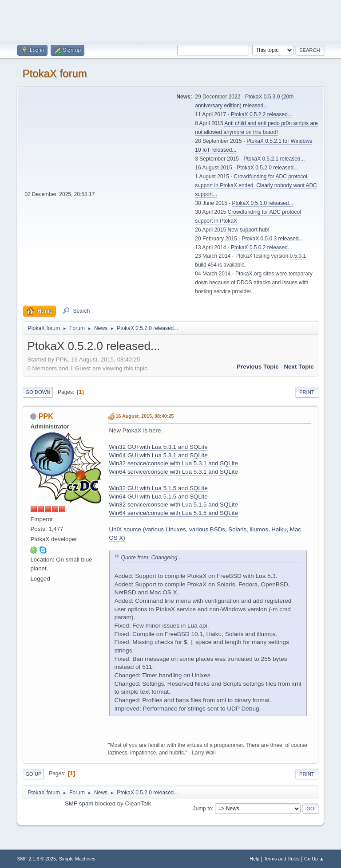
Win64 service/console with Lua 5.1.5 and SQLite (173, 513)
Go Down (38, 392)
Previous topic (258, 367)
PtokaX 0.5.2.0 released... (267, 168)
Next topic (299, 367)
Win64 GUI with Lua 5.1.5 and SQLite (158, 497)
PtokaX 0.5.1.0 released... (263, 203)
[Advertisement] (170, 20)
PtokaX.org (248, 274)
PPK (46, 416)
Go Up (33, 774)
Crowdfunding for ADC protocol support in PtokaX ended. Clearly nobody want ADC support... (256, 185)
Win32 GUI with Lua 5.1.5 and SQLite (158, 488)
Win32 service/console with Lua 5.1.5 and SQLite (173, 505)
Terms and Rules (282, 859)
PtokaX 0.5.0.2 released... (262, 247)
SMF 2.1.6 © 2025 (36, 859)
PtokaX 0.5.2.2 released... (262, 114)
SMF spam (79, 803)
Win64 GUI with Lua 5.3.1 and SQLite (158, 455)
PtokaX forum (54, 73)
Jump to (203, 809)
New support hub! (249, 230)
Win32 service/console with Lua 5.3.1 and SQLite (173, 463)
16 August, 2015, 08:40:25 (145, 416)
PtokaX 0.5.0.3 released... (273, 239)
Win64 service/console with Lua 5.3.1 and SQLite (173, 472)
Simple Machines (77, 859)
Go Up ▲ (314, 859)
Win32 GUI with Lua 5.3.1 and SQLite (158, 447)
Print (307, 392)
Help (254, 859)
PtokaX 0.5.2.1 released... (274, 159)
